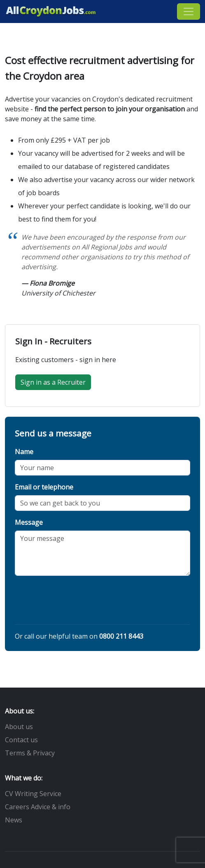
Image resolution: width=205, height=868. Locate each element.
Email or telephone (44, 487)
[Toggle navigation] (189, 12)
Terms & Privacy (30, 753)
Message (29, 522)
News (14, 820)
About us (19, 727)
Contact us (21, 740)
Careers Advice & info (38, 807)
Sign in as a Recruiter (53, 382)
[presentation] (77, 602)
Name (24, 452)
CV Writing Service (33, 794)
